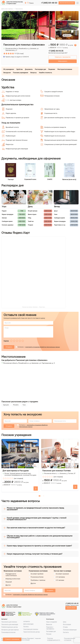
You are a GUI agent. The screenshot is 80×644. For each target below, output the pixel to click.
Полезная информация (70, 630)
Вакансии (49, 624)
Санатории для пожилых (31, 629)
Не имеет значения (62, 574)
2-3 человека (60, 577)
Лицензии (52, 69)
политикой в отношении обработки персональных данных (43, 347)
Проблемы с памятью (38, 580)
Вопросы (33, 73)
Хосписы (26, 627)
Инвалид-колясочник (13, 579)
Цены (65, 622)
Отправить (9, 347)
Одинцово (6, 405)
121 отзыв (20, 54)
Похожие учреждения (21, 73)
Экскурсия (7, 73)
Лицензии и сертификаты (50, 628)
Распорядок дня (40, 69)
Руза (24, 405)
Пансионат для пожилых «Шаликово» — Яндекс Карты (34, 307)
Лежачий (9, 582)
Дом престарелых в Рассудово (16, 471)
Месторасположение (65, 69)
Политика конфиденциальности (54, 639)
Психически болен (37, 577)
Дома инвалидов (28, 624)
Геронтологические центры (32, 632)
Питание (49, 634)
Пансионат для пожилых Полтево (56, 471)
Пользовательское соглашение (70, 639)
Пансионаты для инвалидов (10, 624)
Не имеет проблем (37, 574)
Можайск (16, 405)
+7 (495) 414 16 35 (56, 51)
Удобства (19, 69)
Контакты (66, 632)
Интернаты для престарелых (10, 630)
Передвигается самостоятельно (11, 575)
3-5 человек (60, 580)
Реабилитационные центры (10, 627)
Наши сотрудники (52, 622)
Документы (29, 69)
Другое (8, 585)
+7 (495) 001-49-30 (49, 3)
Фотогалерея (67, 624)
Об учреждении (9, 69)
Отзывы (65, 627)
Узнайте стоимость (45, 73)
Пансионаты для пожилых (9, 622)
